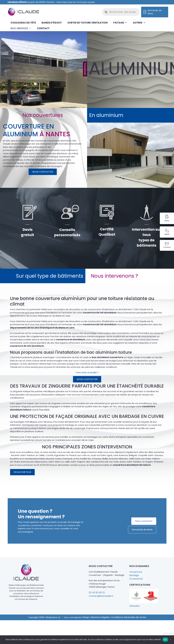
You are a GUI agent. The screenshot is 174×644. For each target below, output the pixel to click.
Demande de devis (152, 12)
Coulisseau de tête (23, 23)
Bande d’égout (52, 23)
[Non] (170, 640)
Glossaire (135, 606)
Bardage (134, 575)
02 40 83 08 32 (97, 593)
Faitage (120, 23)
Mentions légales (100, 617)
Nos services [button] (21, 28)
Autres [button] (139, 23)
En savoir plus (22, 472)
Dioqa (86, 617)
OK (165, 640)
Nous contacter (43, 172)
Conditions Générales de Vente (129, 617)
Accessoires (136, 579)
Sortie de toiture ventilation (87, 23)
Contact (43, 28)
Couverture (136, 572)
